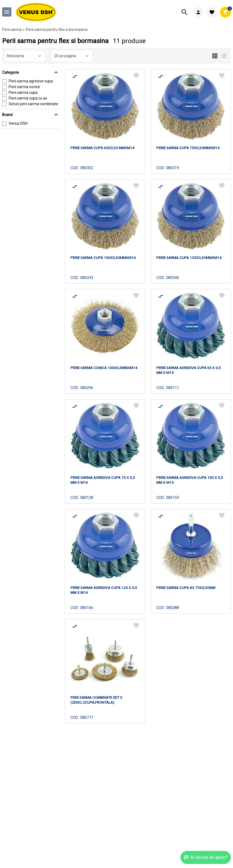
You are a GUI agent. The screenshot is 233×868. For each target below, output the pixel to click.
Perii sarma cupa (23, 92)
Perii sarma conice (24, 87)
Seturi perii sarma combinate (33, 104)
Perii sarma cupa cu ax (28, 98)
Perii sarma (12, 30)
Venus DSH (18, 123)
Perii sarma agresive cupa (31, 81)
